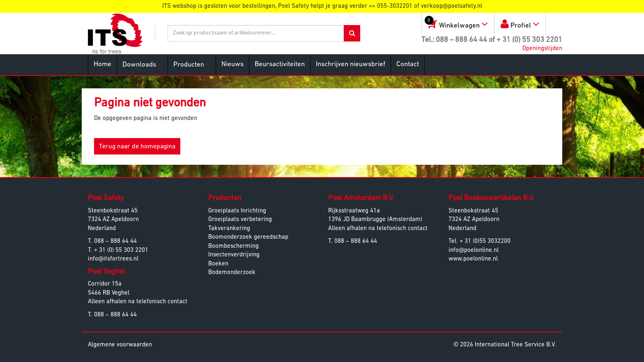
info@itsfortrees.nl (113, 259)
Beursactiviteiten (280, 64)
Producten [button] (192, 64)
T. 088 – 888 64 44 (112, 241)
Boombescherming (233, 246)
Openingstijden (542, 49)
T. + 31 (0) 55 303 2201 (118, 250)
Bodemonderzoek (232, 273)
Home (102, 64)
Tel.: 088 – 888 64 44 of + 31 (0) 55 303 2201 (492, 40)
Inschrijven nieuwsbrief (351, 64)
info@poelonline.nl (474, 250)
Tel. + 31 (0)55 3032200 (480, 241)
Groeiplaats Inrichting (237, 211)
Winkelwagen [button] (455, 22)
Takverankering (229, 229)
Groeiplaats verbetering (240, 220)
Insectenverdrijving (234, 255)
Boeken (218, 264)
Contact (408, 64)
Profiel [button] (520, 24)
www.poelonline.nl (473, 259)
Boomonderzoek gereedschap (248, 237)
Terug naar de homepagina (137, 147)
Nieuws (232, 64)
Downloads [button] (142, 64)
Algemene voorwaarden (120, 345)
